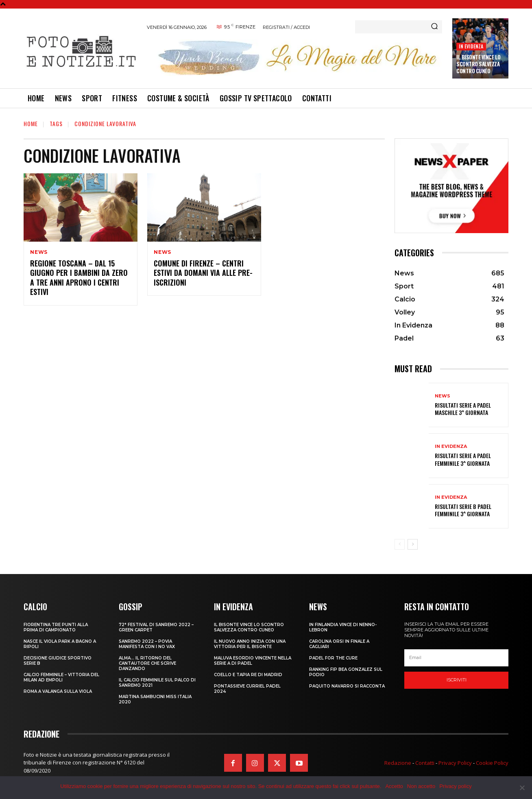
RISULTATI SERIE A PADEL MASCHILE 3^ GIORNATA (463, 409)
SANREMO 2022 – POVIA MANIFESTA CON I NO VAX (147, 644)
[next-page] (413, 544)
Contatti (425, 763)
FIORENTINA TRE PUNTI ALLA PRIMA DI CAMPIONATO (56, 627)
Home (31, 123)
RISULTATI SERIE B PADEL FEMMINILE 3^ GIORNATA (463, 510)
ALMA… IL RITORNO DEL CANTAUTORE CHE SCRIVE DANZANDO (147, 663)
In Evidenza (471, 46)
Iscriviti (457, 680)
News (39, 252)
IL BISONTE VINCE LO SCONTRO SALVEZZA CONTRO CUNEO (479, 64)
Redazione (398, 763)
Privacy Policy (455, 763)
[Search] (434, 27)
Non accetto (421, 786)
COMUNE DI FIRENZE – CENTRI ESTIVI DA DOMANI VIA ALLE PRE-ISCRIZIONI (203, 273)
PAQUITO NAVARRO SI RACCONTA (347, 686)
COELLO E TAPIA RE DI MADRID (248, 675)
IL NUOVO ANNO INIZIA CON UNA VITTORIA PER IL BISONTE (250, 644)
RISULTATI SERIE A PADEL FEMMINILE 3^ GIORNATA (463, 459)
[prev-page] (400, 544)
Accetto (394, 786)
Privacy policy (455, 786)
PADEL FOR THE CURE (333, 658)
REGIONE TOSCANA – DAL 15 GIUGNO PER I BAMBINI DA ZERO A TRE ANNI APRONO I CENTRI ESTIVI (79, 277)
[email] (456, 658)
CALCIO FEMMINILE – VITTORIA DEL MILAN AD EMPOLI (61, 677)
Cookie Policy (492, 763)
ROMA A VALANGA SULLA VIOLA (58, 691)
